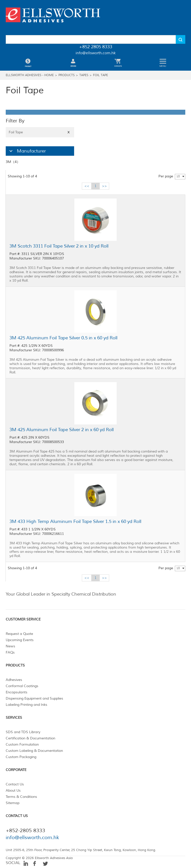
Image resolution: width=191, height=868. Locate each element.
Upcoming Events (20, 640)
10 (178, 177)
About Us (13, 791)
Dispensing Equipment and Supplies (34, 698)
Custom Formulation (22, 744)
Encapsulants (17, 692)
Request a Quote (19, 634)
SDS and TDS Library (23, 732)
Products (67, 75)
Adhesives (14, 680)
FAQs (10, 652)
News (10, 646)
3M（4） (13, 162)
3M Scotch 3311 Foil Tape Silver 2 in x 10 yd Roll (59, 246)
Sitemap (13, 803)
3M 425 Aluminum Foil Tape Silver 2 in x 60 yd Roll (62, 430)
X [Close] (69, 132)
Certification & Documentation (30, 738)
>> (104, 186)
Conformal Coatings (22, 686)
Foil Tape (100, 75)
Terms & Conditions (21, 797)
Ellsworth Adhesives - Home (30, 75)
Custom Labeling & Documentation (34, 751)
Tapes (84, 75)
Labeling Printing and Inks (26, 705)
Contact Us (15, 784)
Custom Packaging (21, 757)
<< (87, 186)
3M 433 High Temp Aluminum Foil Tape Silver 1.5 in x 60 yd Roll (75, 521)
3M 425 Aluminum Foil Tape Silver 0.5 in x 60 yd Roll (63, 338)
